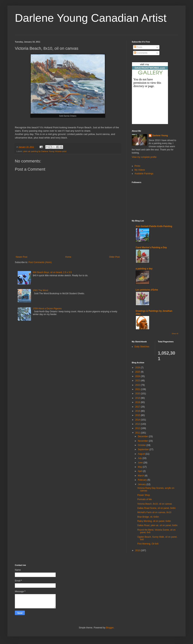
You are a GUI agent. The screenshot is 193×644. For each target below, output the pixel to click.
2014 (138, 420)
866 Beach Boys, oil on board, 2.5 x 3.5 (52, 272)
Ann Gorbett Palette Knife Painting (154, 226)
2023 (138, 381)
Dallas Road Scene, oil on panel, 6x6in (156, 508)
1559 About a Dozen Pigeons (47, 309)
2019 (138, 398)
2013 (138, 424)
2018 (138, 402)
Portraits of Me (145, 499)
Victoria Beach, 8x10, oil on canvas (155, 504)
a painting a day (144, 269)
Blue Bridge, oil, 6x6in (148, 517)
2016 (138, 411)
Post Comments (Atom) (40, 262)
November (143, 441)
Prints (137, 166)
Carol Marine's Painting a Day (151, 247)
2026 (138, 368)
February (143, 480)
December (143, 436)
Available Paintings (144, 174)
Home (68, 257)
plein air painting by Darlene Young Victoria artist (45, 151)
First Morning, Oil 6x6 (148, 544)
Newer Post (22, 257)
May (140, 467)
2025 (138, 372)
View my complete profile (144, 157)
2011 (138, 433)
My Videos (140, 170)
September (144, 449)
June (141, 463)
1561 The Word (40, 290)
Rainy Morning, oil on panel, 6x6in (154, 521)
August (142, 454)
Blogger (110, 628)
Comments (141, 53)
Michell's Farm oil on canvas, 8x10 (154, 512)
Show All (175, 334)
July (140, 458)
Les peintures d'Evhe (147, 290)
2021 (138, 389)
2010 (138, 550)
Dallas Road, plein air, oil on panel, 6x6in (157, 525)
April (140, 471)
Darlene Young (160, 136)
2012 (138, 428)
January (142, 484)
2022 (138, 385)
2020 (138, 394)
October (142, 445)
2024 (138, 376)
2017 (138, 407)
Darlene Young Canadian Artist (91, 18)
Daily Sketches (142, 347)
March (141, 476)
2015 (138, 415)
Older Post (114, 257)
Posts (138, 47)
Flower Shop (144, 495)
